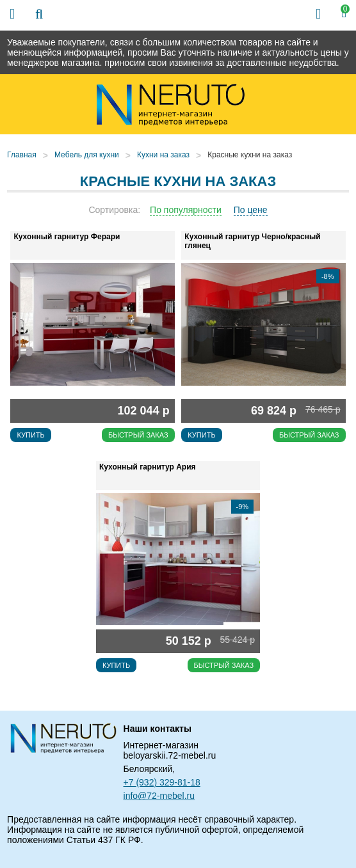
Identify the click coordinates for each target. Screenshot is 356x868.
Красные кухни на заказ (250, 155)
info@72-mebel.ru (159, 796)
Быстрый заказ (138, 435)
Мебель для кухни (87, 155)
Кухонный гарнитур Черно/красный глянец (252, 241)
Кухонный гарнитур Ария (148, 467)
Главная (22, 155)
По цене (251, 210)
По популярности (186, 210)
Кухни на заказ (163, 155)
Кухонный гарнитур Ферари (67, 237)
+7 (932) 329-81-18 (162, 782)
